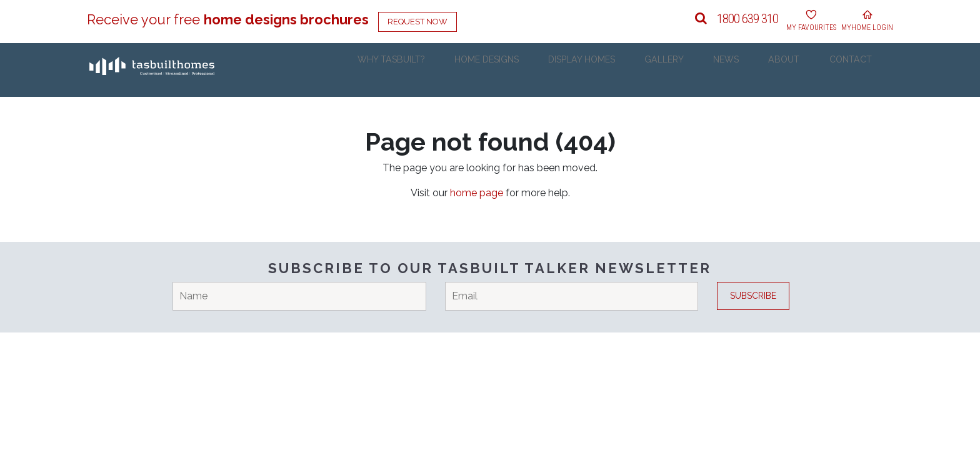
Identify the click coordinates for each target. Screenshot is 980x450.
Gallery (699, 70)
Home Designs (536, 70)
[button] (701, 19)
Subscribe (753, 296)
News (752, 70)
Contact (859, 70)
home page (477, 193)
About (801, 70)
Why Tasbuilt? (448, 70)
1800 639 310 (747, 19)
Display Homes (625, 70)
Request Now (417, 22)
